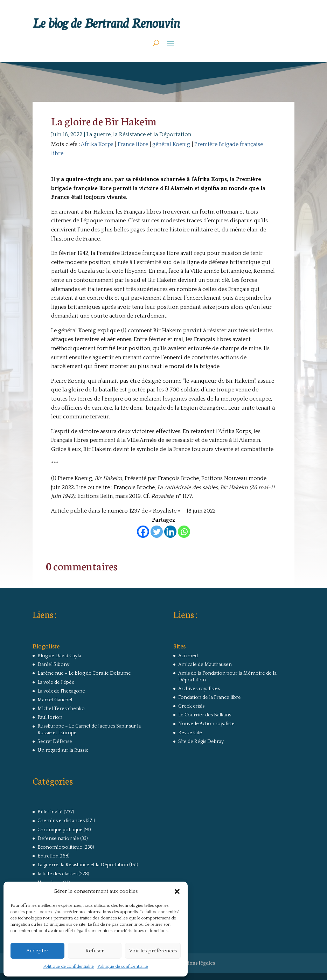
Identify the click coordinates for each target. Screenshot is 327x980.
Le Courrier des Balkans (205, 715)
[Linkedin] (170, 532)
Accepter (37, 951)
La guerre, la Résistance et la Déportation (139, 134)
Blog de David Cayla (59, 656)
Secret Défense (55, 742)
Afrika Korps (97, 144)
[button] (177, 891)
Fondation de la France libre (210, 697)
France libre (133, 144)
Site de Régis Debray (201, 742)
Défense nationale (58, 839)
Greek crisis (191, 706)
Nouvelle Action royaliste (206, 724)
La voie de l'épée (56, 682)
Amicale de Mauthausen (205, 665)
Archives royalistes (199, 689)
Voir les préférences (153, 951)
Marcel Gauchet (55, 700)
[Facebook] (143, 532)
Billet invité (50, 812)
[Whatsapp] (184, 532)
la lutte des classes (57, 874)
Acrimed (188, 656)
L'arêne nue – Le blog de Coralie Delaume (84, 673)
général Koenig (171, 144)
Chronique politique (60, 830)
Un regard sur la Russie (63, 750)
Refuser (95, 951)
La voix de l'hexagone (61, 691)
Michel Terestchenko (61, 709)
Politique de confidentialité (68, 967)
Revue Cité (190, 733)
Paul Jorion (50, 717)
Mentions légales (196, 963)
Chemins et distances (61, 821)
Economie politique (60, 847)
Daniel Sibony (53, 665)
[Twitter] (157, 532)
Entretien (48, 856)
